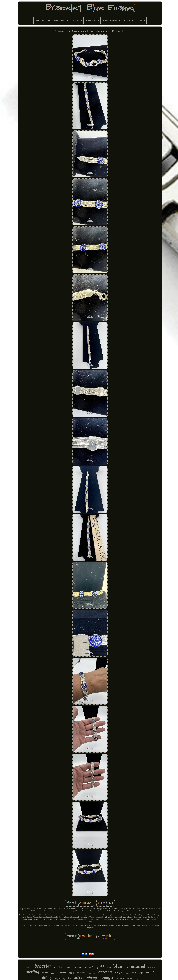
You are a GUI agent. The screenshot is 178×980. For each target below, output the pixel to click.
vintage (93, 978)
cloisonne (92, 973)
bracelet (43, 966)
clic (137, 979)
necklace (130, 979)
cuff (64, 979)
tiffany (47, 978)
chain (71, 973)
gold (100, 967)
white (141, 973)
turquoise (152, 968)
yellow (81, 972)
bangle (107, 977)
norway (120, 978)
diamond (28, 968)
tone (134, 973)
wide (52, 973)
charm (61, 972)
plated (127, 973)
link (70, 978)
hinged (58, 979)
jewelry (58, 967)
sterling (33, 972)
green (79, 967)
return (69, 967)
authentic (89, 967)
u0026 (45, 973)
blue (118, 966)
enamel (138, 966)
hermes (105, 972)
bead (109, 968)
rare (126, 968)
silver (79, 977)
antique (118, 973)
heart (150, 972)
